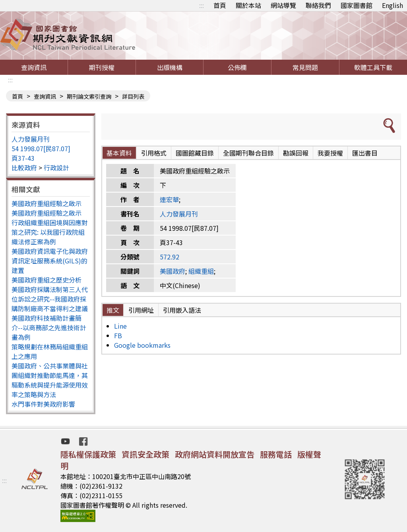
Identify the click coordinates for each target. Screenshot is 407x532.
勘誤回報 (296, 153)
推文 (113, 310)
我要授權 (330, 153)
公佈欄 (237, 67)
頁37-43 (23, 158)
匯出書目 (365, 153)
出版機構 (170, 67)
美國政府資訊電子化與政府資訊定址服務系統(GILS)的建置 (50, 261)
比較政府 (24, 168)
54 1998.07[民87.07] (41, 148)
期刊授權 (102, 67)
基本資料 (119, 153)
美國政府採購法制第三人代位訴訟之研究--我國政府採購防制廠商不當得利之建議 (50, 299)
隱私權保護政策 (88, 454)
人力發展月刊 (31, 139)
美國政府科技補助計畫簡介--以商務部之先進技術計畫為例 (49, 327)
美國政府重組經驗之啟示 (47, 203)
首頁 (220, 5)
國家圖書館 (357, 5)
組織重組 (201, 271)
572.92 (170, 257)
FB (118, 335)
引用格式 (154, 153)
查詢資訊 (34, 67)
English (392, 5)
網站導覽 (283, 5)
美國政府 (172, 271)
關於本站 (248, 5)
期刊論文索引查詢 (89, 96)
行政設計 (56, 168)
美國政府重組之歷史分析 (47, 280)
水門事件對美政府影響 (43, 404)
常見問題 (305, 67)
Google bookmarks (142, 345)
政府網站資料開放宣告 (215, 454)
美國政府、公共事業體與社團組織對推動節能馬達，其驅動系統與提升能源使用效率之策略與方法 (50, 380)
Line (120, 326)
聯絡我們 (318, 5)
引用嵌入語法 (182, 310)
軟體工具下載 (373, 67)
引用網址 (141, 310)
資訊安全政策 (145, 454)
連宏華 (169, 199)
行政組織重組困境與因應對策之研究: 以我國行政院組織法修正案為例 (50, 232)
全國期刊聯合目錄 (248, 153)
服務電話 (276, 454)
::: (202, 5)
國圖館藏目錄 (195, 153)
